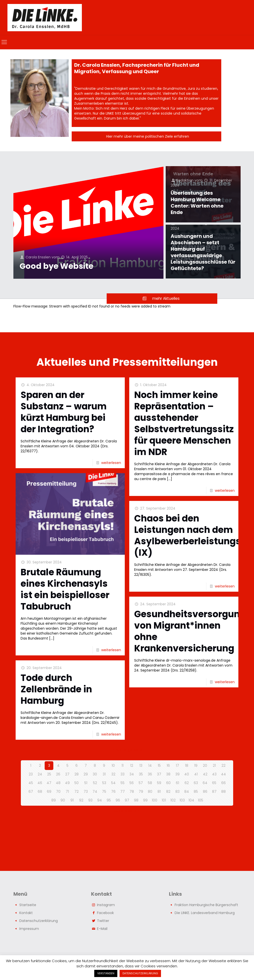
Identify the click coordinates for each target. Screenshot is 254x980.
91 (72, 800)
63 (196, 783)
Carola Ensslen (38, 257)
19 (196, 766)
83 (177, 792)
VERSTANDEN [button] (106, 973)
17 (177, 766)
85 (196, 792)
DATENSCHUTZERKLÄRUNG (140, 973)
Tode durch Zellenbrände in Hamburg (56, 689)
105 (201, 800)
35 (141, 774)
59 (159, 783)
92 (81, 800)
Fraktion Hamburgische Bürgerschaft (206, 905)
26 (58, 774)
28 (77, 774)
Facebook (105, 913)
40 (187, 774)
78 (132, 792)
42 (205, 774)
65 (214, 783)
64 (205, 783)
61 (177, 783)
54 (113, 783)
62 (187, 783)
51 (86, 783)
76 (113, 792)
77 (123, 792)
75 (104, 792)
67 (31, 792)
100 (155, 800)
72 (77, 792)
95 (109, 800)
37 (159, 774)
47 (49, 783)
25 (49, 774)
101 (164, 800)
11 (123, 766)
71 (67, 792)
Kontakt (26, 913)
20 (205, 766)
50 (77, 783)
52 (95, 783)
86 (205, 792)
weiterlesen (111, 463)
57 (141, 783)
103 (182, 800)
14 (150, 766)
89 (54, 800)
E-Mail (102, 929)
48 (58, 783)
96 (118, 800)
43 (214, 774)
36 (150, 774)
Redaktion (185, 180)
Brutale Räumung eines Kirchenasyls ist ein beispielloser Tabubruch (65, 589)
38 (168, 774)
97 (127, 800)
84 (187, 792)
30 (95, 774)
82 (168, 792)
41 (196, 774)
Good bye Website (56, 266)
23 (31, 774)
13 (141, 766)
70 (58, 792)
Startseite (28, 905)
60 (168, 783)
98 (136, 800)
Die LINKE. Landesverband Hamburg (205, 913)
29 (86, 774)
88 (223, 792)
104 (191, 800)
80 (150, 792)
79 (141, 792)
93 (90, 800)
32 (113, 774)
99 (145, 800)
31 (104, 774)
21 (214, 766)
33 (123, 774)
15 (159, 766)
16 (168, 766)
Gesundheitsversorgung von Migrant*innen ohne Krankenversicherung (190, 631)
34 (132, 774)
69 (49, 792)
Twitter (103, 921)
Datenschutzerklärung (39, 921)
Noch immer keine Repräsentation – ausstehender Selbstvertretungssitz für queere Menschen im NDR (184, 423)
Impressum (29, 929)
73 (86, 792)
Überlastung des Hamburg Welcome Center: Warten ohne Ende (197, 203)
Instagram (106, 905)
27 (67, 774)
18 (187, 766)
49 (67, 783)
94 (100, 800)
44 (223, 774)
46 (40, 783)
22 (223, 766)
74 (95, 792)
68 (40, 792)
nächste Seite (127, 811)
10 (113, 766)
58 (150, 783)
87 (214, 792)
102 (173, 800)
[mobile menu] (4, 42)
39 (177, 774)
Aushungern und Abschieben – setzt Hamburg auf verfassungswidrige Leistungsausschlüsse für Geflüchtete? (203, 252)
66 (223, 783)
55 (123, 783)
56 (132, 783)
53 (104, 783)
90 (63, 800)
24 (40, 774)
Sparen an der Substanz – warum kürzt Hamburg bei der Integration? (64, 412)
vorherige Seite (127, 750)
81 (159, 792)
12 (132, 766)
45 (31, 783)
